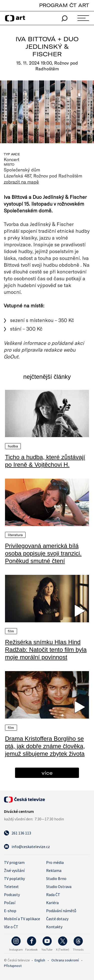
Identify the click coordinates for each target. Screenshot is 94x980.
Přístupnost (13, 966)
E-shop (10, 911)
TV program (14, 862)
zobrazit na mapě (21, 182)
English (40, 960)
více (47, 773)
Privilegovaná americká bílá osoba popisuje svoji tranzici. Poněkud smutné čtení (43, 553)
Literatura (15, 535)
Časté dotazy (57, 919)
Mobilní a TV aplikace (22, 919)
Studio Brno (56, 878)
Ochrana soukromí (65, 960)
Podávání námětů (61, 911)
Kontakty (54, 927)
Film (11, 631)
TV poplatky (14, 878)
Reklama (54, 870)
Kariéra (52, 903)
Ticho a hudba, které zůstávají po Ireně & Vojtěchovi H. (45, 461)
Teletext (11, 886)
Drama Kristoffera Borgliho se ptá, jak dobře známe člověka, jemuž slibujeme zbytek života (45, 746)
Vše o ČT (11, 927)
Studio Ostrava (59, 886)
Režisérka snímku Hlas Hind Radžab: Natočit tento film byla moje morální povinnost (46, 650)
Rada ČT (53, 895)
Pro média (55, 862)
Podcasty (12, 895)
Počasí (10, 903)
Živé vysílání (14, 870)
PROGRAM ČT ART (64, 5)
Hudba (13, 446)
